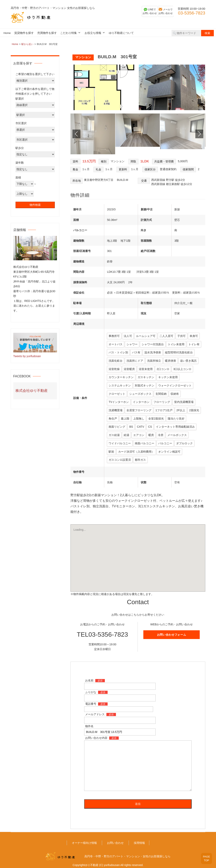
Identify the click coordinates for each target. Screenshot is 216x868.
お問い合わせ (115, 838)
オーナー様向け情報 (84, 838)
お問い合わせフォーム (172, 630)
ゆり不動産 (92, 860)
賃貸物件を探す (24, 33)
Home (7, 33)
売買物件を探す (47, 33)
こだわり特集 (68, 33)
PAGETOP (204, 856)
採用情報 (139, 838)
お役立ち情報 (93, 33)
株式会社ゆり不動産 (32, 391)
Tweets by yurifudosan (27, 356)
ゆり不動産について (121, 33)
